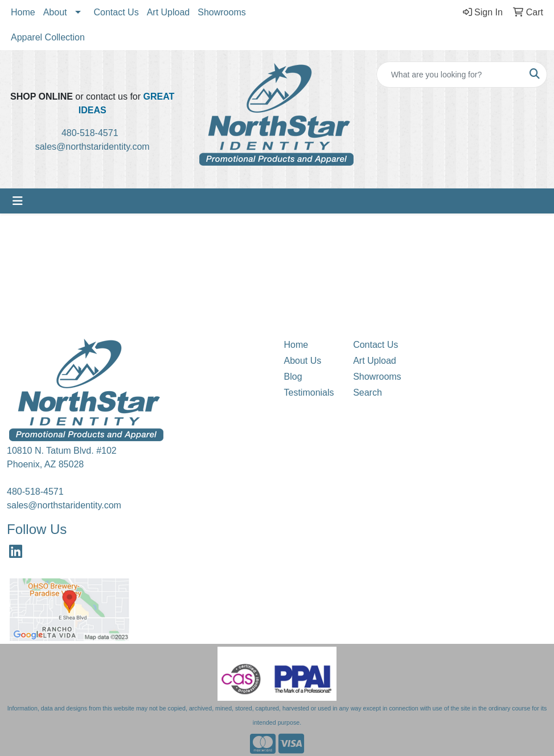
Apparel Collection (48, 37)
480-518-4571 (94, 133)
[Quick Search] (450, 75)
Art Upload (169, 12)
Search (368, 393)
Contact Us (116, 12)
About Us (303, 361)
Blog (293, 377)
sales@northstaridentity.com (93, 147)
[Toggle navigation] (18, 201)
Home (23, 12)
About (55, 12)
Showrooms (221, 12)
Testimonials (309, 393)
